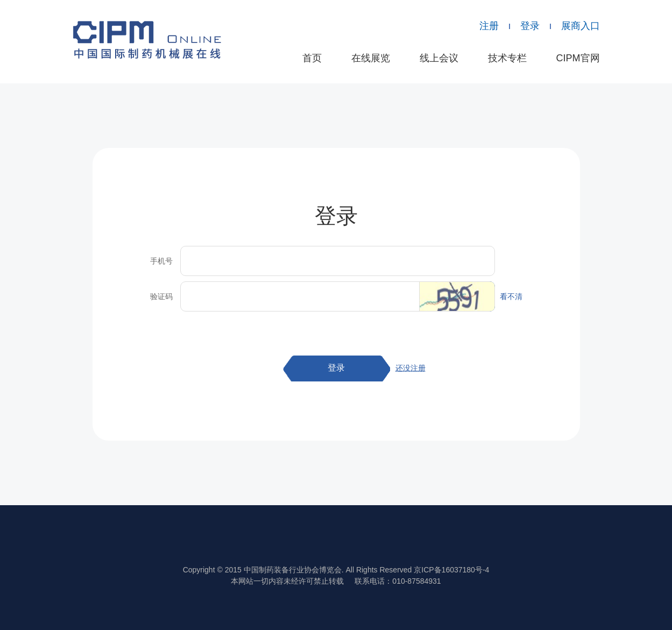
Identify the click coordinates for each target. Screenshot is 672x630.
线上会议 (439, 58)
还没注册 (411, 368)
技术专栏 (507, 58)
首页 (312, 58)
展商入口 (581, 26)
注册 (489, 26)
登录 (530, 26)
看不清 (511, 296)
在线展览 (371, 58)
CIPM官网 (578, 58)
